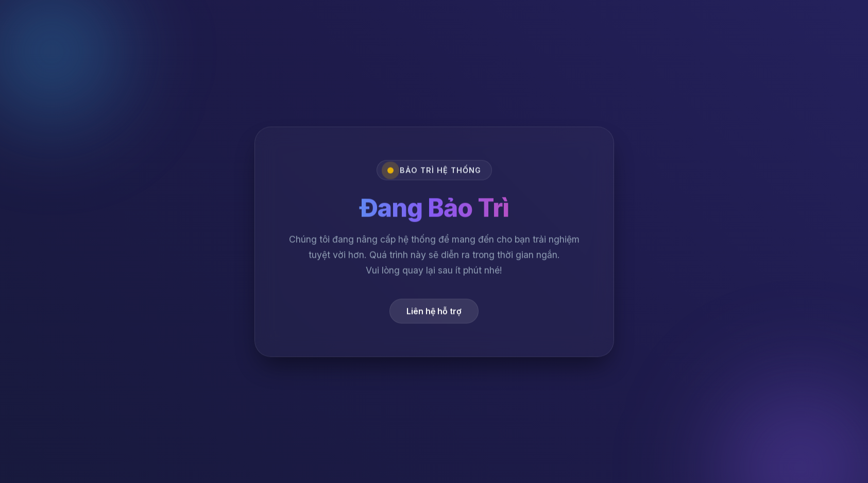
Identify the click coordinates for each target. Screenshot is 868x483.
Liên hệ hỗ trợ (434, 313)
